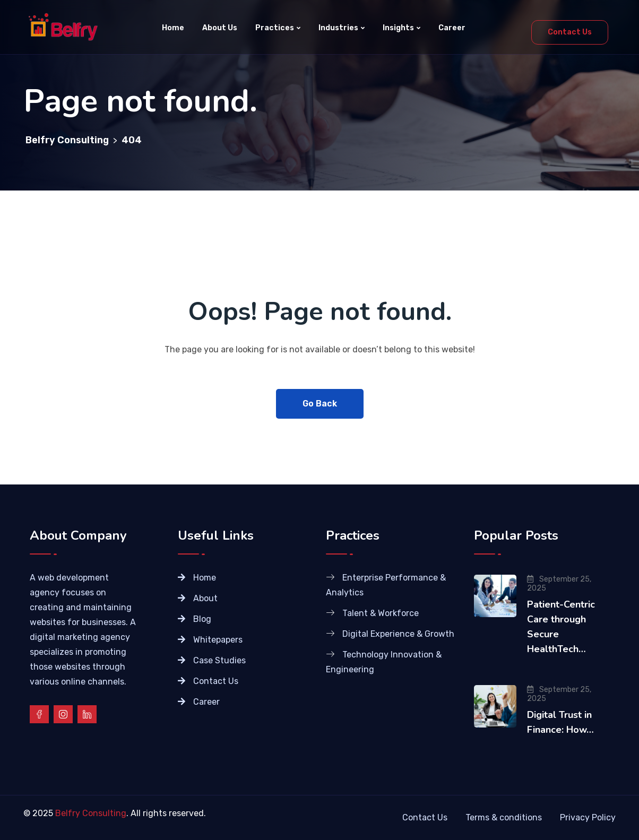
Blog (202, 619)
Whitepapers (218, 640)
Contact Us (570, 32)
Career (452, 28)
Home (173, 28)
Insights (398, 28)
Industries (338, 28)
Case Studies (219, 660)
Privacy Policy (588, 817)
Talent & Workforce (381, 613)
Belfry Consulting (91, 813)
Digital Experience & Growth (398, 634)
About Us (220, 28)
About (205, 598)
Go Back (320, 404)
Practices (275, 28)
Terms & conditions (504, 817)
